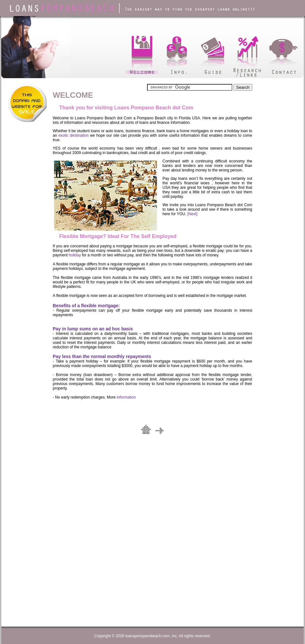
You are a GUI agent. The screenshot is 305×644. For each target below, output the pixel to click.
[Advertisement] (24, 166)
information (126, 397)
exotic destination (74, 135)
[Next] (192, 214)
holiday (75, 255)
